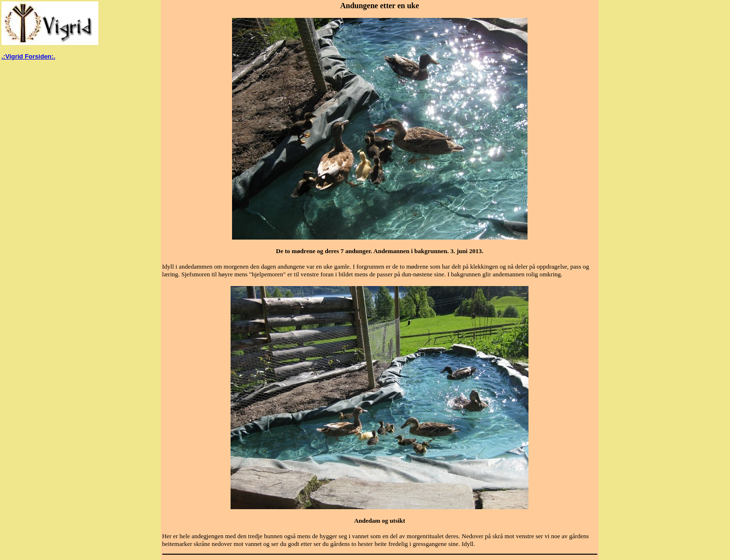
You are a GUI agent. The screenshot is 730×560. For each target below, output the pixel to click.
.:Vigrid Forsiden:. (28, 56)
